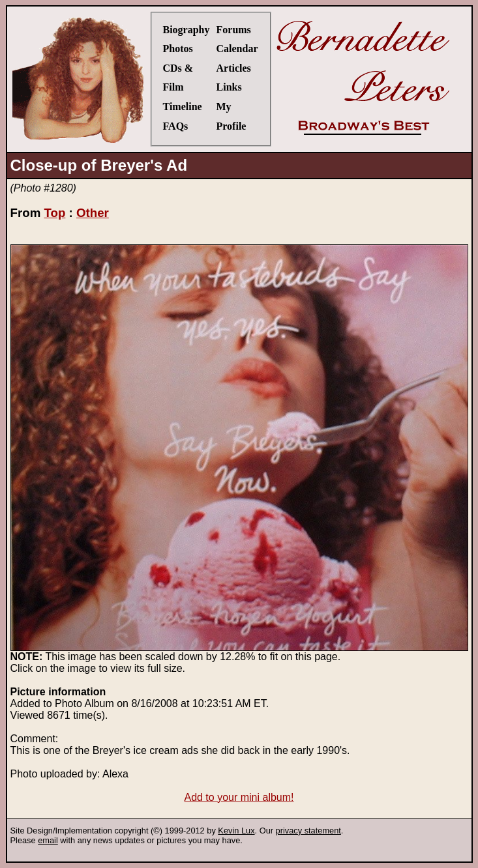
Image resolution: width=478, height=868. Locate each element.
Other (93, 213)
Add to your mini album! (239, 797)
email (48, 840)
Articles (234, 68)
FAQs (176, 126)
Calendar (237, 49)
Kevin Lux (236, 831)
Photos (178, 49)
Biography (187, 30)
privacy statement (308, 831)
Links (229, 87)
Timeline (183, 107)
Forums (234, 30)
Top (54, 213)
